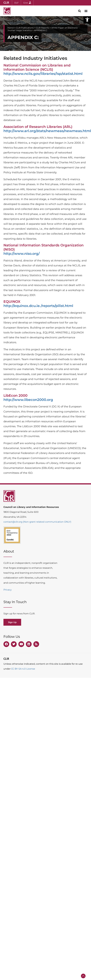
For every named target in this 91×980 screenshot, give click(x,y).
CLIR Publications (25, 28)
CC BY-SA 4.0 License (23, 669)
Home (11, 28)
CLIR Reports (42, 28)
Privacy (8, 590)
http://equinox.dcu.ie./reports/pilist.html (38, 306)
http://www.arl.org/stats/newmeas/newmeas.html (47, 131)
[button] (87, 20)
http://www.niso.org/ (22, 254)
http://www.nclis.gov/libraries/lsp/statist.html (43, 74)
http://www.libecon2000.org (28, 400)
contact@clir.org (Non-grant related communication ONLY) (37, 522)
